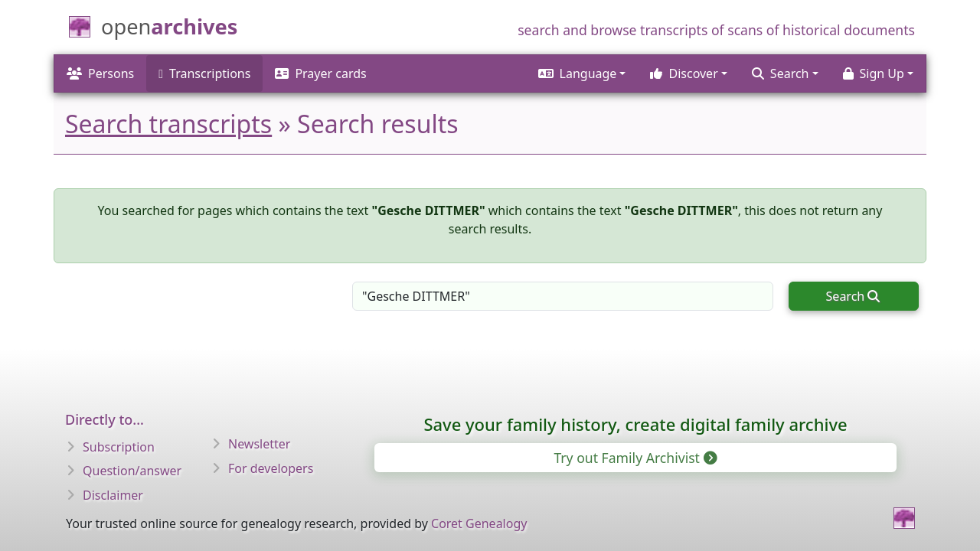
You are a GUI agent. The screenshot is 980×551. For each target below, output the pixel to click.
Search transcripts (168, 124)
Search (853, 296)
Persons (100, 73)
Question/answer (132, 471)
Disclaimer (113, 495)
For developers (271, 468)
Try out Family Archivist (634, 458)
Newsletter (259, 444)
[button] (582, 73)
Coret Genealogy (479, 523)
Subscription (119, 447)
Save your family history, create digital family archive (635, 424)
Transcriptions (204, 73)
